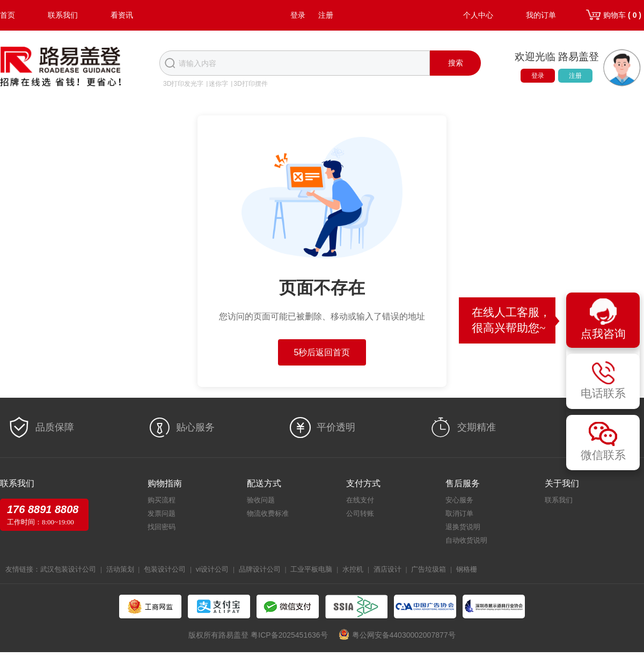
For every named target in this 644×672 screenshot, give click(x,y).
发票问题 (162, 513)
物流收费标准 (268, 513)
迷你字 (218, 84)
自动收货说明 (466, 540)
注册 (326, 15)
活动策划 (120, 569)
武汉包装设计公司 (68, 569)
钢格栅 (467, 569)
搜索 (456, 63)
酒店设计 (387, 569)
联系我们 (63, 15)
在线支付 (360, 500)
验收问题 (261, 500)
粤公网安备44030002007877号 (404, 635)
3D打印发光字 (183, 84)
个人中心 (478, 15)
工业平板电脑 (311, 569)
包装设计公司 (165, 569)
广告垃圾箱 (429, 569)
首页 (8, 15)
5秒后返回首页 (322, 352)
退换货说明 (463, 527)
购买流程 (162, 500)
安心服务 (459, 500)
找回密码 (162, 527)
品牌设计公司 (260, 569)
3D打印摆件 (250, 84)
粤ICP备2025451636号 (289, 635)
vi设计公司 (212, 569)
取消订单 (459, 513)
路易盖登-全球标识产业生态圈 (61, 68)
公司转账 (360, 513)
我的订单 (541, 15)
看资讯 (122, 15)
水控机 (353, 569)
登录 (298, 15)
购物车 (622, 15)
